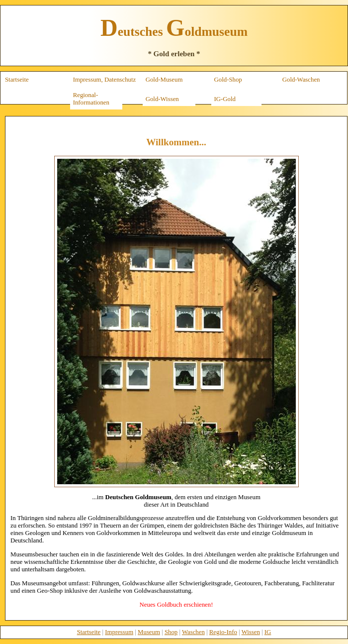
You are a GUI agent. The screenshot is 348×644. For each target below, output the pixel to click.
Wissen (251, 632)
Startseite (17, 80)
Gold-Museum (164, 80)
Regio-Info (223, 632)
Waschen (193, 632)
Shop (171, 632)
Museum (149, 632)
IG (268, 632)
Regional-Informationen (91, 99)
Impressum (119, 632)
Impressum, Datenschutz (105, 80)
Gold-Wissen (162, 99)
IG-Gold (225, 99)
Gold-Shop (228, 80)
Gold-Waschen (301, 80)
